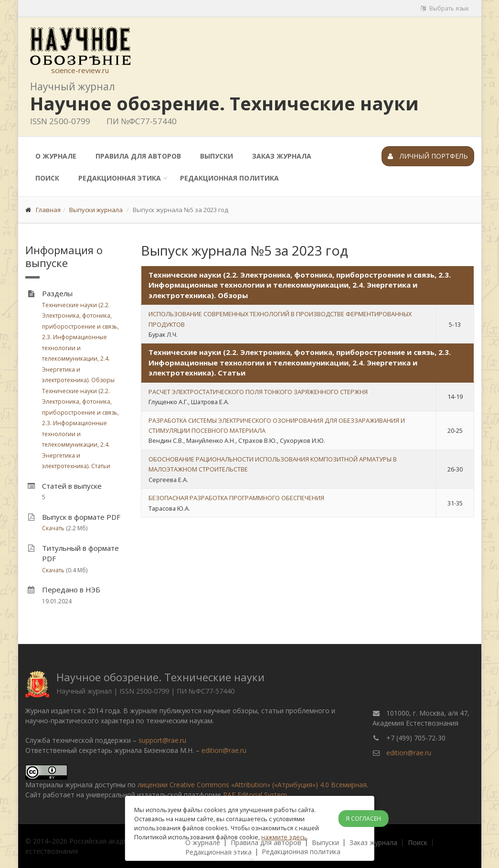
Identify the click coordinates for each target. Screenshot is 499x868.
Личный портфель (428, 156)
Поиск (47, 178)
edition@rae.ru (224, 750)
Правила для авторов (138, 156)
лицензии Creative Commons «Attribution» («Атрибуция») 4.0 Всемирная (252, 785)
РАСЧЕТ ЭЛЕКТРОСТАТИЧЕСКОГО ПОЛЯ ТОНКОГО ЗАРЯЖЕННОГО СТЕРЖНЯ (258, 392)
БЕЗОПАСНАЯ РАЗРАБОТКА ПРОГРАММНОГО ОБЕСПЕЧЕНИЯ (236, 498)
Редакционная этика (120, 178)
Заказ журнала (282, 156)
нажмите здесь (284, 837)
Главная (48, 210)
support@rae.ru (162, 740)
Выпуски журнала (96, 210)
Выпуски (217, 156)
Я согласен (363, 819)
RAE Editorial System (255, 795)
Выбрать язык (445, 8)
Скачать (53, 528)
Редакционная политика (229, 178)
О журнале (56, 156)
